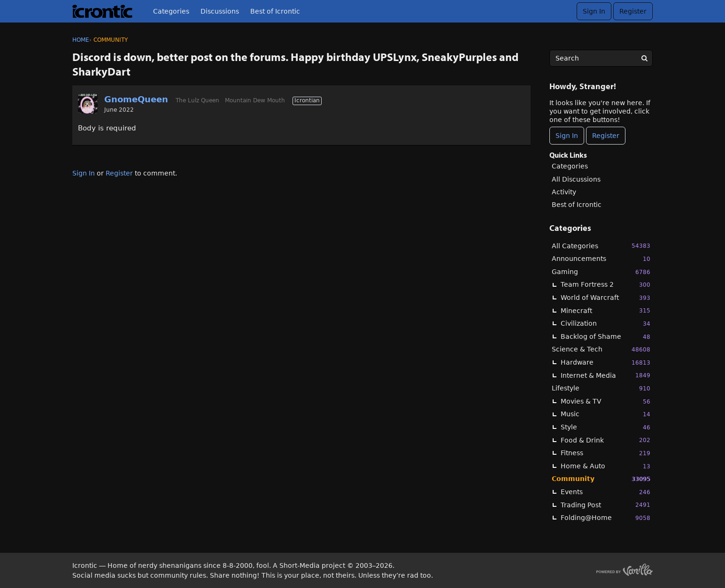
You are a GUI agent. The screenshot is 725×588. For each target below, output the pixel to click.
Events (605, 492)
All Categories (601, 246)
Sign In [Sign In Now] (567, 136)
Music (605, 414)
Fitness (605, 453)
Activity (564, 192)
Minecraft (605, 310)
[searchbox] (601, 58)
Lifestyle (601, 388)
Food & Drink (605, 440)
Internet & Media (605, 375)
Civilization (605, 324)
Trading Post (605, 505)
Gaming (601, 272)
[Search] (644, 58)
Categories (171, 11)
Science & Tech (601, 349)
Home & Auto (605, 466)
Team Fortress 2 (605, 285)
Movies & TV (605, 401)
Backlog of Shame (605, 337)
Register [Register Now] (606, 136)
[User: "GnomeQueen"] (88, 104)
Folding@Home (605, 518)
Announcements (601, 259)
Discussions (220, 11)
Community (601, 479)
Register (633, 11)
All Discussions (576, 179)
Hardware (605, 363)
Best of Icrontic (275, 11)
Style (605, 427)
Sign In (594, 11)
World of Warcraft (605, 298)
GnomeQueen (136, 99)
